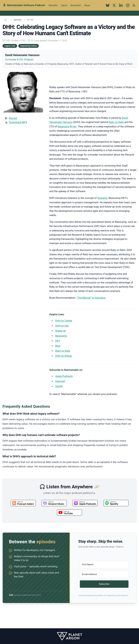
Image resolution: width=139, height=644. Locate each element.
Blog (58, 346)
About (87, 7)
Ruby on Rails (116, 122)
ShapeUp (102, 198)
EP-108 (30, 20)
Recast (13, 118)
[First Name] (104, 565)
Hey (74, 127)
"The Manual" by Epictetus (91, 298)
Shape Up (61, 331)
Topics (64, 5)
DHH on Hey (62, 326)
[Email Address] (104, 574)
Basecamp (64, 127)
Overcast (60, 381)
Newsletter (76, 5)
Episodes (53, 5)
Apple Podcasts (64, 376)
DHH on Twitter (64, 321)
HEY (58, 341)
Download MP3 (18, 122)
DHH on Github (64, 356)
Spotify (59, 386)
